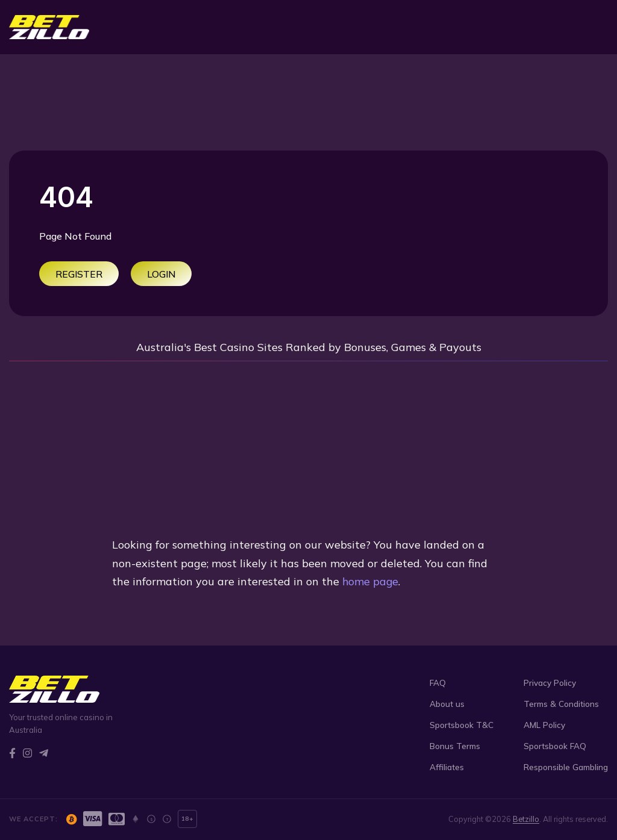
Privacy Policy (550, 683)
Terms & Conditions (561, 704)
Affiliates (447, 767)
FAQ (438, 683)
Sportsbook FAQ (555, 746)
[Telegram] (44, 753)
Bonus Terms (455, 746)
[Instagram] (27, 753)
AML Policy (544, 725)
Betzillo (526, 819)
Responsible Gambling (566, 767)
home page (371, 581)
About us (447, 704)
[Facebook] (12, 753)
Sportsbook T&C (462, 725)
